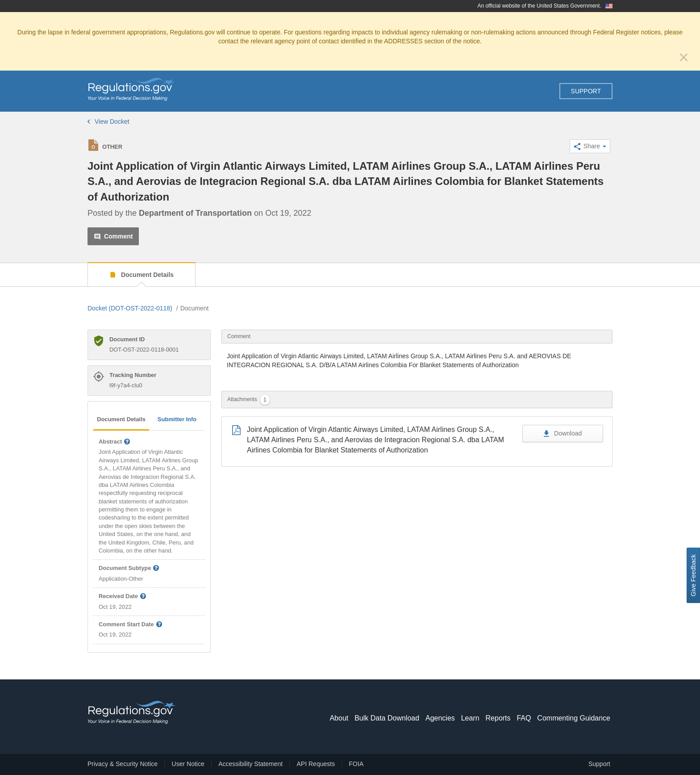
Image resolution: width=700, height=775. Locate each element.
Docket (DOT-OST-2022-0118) (130, 308)
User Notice (188, 764)
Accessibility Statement (250, 764)
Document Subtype (129, 568)
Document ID (127, 339)
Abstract (115, 442)
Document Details (146, 275)
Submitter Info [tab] (177, 419)
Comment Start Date (131, 625)
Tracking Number (133, 375)
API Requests (316, 764)
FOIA (356, 764)
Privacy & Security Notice (123, 764)
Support (586, 91)
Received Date (123, 597)
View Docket (108, 121)
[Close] (684, 57)
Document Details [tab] (121, 419)
